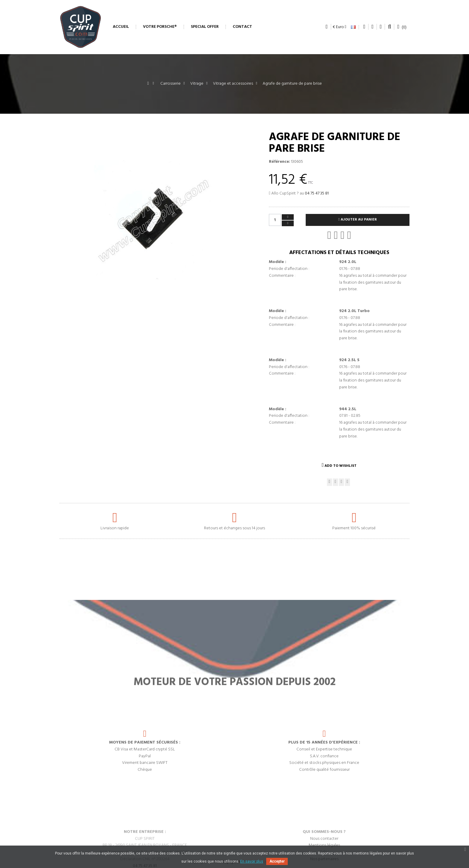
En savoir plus (252, 861)
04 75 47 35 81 (317, 193)
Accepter (277, 861)
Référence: (280, 162)
